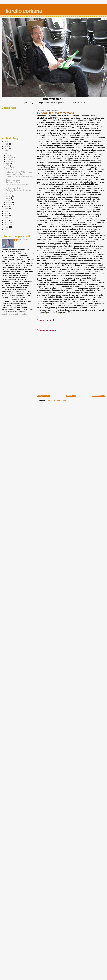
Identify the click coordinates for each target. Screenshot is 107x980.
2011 (6, 227)
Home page (71, 396)
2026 (6, 142)
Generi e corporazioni (13, 180)
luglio (8, 166)
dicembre (10, 155)
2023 (6, 149)
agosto (9, 164)
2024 (6, 146)
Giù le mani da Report (13, 182)
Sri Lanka (9, 194)
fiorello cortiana (24, 11)
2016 (6, 215)
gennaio (9, 204)
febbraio (9, 202)
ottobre (9, 159)
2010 (6, 229)
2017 (6, 213)
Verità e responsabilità (13, 188)
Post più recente (44, 396)
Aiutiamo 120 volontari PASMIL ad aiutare (19, 172)
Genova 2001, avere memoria (16, 170)
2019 (6, 209)
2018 (6, 211)
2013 (6, 222)
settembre (10, 162)
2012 (6, 225)
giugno (9, 168)
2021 (6, 153)
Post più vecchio (98, 396)
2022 (6, 151)
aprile (8, 198)
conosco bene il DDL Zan (14, 174)
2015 (6, 218)
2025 (6, 144)
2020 (6, 207)
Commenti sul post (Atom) (56, 401)
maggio (9, 196)
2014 (6, 220)
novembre (10, 157)
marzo (9, 200)
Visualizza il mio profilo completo (14, 314)
